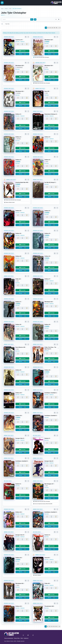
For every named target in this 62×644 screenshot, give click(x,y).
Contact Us (26, 638)
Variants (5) (22, 212)
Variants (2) (51, 116)
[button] (26, 37)
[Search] (32, 19)
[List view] (56, 19)
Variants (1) (22, 42)
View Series (18, 42)
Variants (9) (22, 116)
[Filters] (35, 19)
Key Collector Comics (9, 641)
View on (22, 54)
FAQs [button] (22, 638)
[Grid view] (59, 19)
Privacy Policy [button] (17, 638)
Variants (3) (51, 281)
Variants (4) (51, 139)
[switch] (3, 24)
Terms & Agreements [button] (9, 638)
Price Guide (22, 51)
